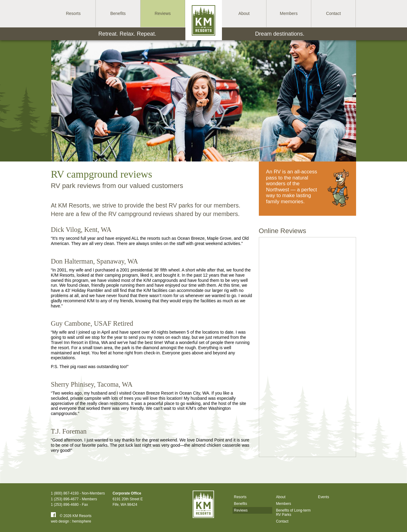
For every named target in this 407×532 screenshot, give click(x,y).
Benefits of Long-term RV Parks (293, 512)
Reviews (241, 510)
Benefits (240, 504)
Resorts (240, 497)
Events (323, 497)
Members (284, 504)
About (281, 497)
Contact (282, 521)
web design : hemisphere (71, 521)
